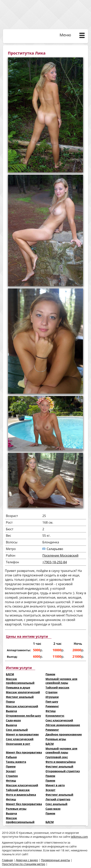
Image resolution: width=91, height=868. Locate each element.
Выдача (11, 711)
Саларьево (55, 549)
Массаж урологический (23, 692)
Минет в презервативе (22, 734)
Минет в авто (55, 785)
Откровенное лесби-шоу (23, 716)
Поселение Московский (60, 555)
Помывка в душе (18, 688)
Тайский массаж (58, 688)
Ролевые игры (56, 739)
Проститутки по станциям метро (24, 864)
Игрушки (52, 697)
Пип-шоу (52, 702)
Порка (10, 702)
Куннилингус (55, 716)
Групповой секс (57, 757)
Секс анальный (17, 730)
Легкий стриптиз (58, 799)
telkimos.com (79, 837)
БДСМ (10, 674)
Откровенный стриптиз (63, 771)
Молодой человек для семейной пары (61, 681)
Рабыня (11, 757)
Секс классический (59, 720)
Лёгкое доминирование (63, 725)
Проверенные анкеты (55, 860)
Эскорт (11, 771)
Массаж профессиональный (20, 681)
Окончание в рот (18, 744)
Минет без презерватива (24, 752)
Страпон (52, 692)
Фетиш (51, 711)
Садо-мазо (13, 720)
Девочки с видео (27, 860)
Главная (7, 860)
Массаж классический (22, 706)
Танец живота (16, 762)
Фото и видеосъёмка (61, 762)
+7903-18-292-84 (55, 562)
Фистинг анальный (20, 697)
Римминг (52, 706)
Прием (50, 674)
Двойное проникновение (64, 734)
